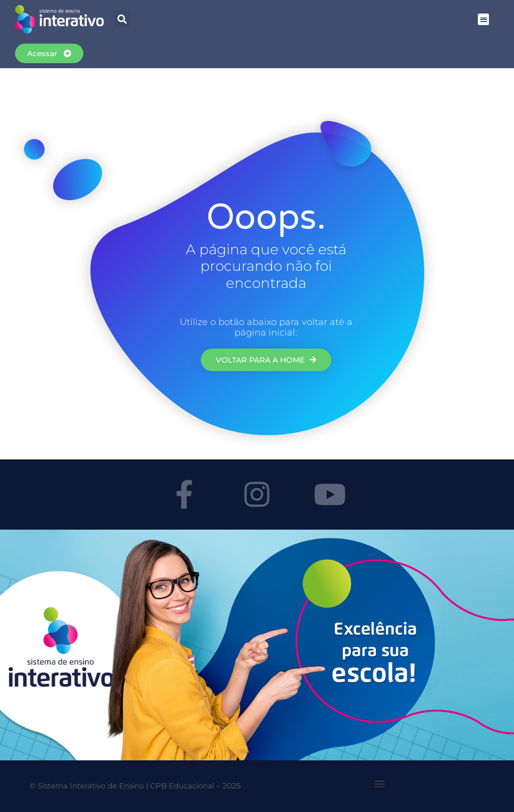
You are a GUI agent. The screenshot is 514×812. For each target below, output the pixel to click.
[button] (122, 19)
